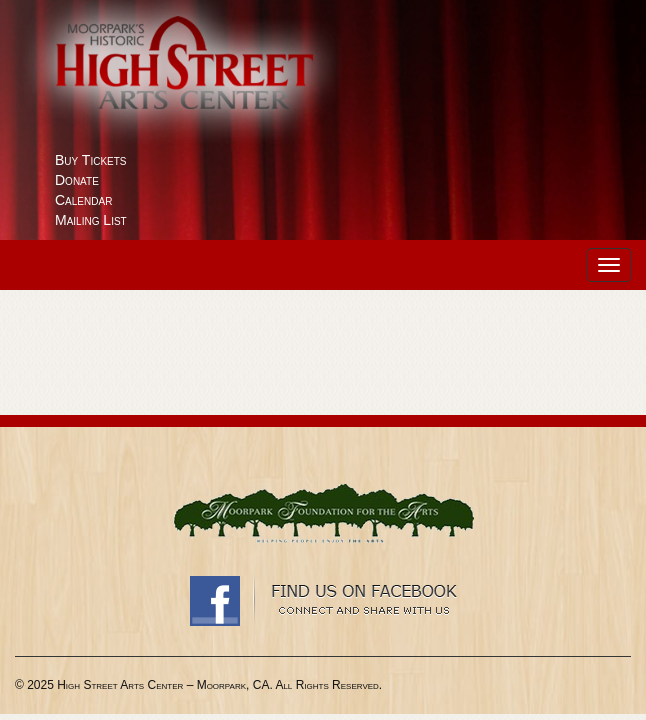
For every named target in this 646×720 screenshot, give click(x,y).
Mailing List (91, 220)
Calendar (83, 200)
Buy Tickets (91, 160)
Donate (77, 180)
